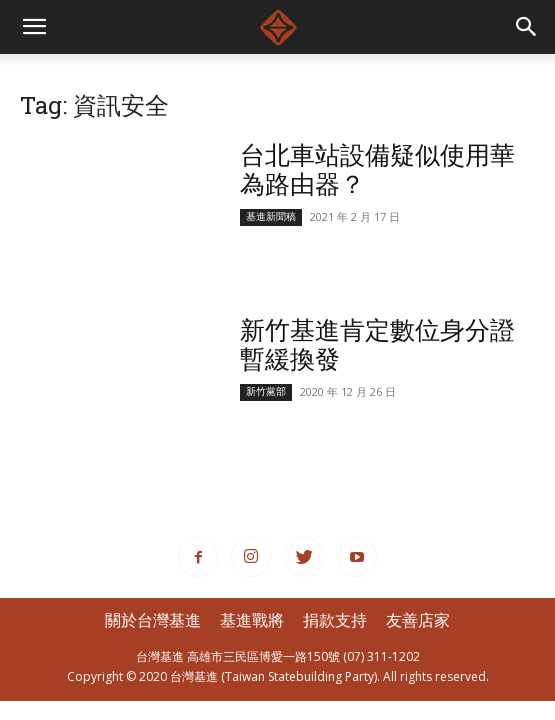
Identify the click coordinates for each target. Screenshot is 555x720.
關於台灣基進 (153, 620)
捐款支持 (335, 620)
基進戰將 (252, 620)
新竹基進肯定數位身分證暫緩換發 (377, 344)
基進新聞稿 (271, 216)
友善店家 (418, 620)
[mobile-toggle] (34, 27)
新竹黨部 (266, 391)
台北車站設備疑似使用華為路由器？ (377, 169)
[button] (527, 27)
